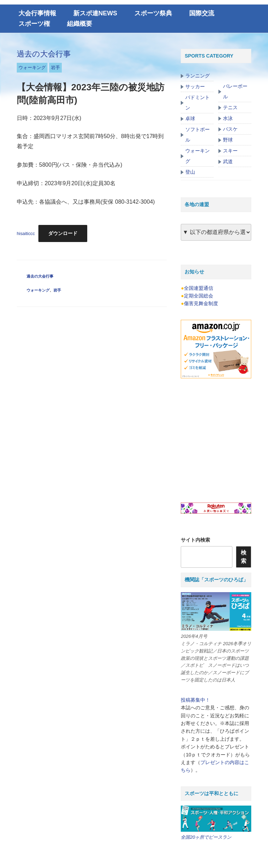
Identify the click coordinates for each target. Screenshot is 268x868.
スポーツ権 (34, 24)
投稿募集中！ (195, 700)
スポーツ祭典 (153, 13)
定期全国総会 (199, 296)
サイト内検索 (195, 540)
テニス (230, 107)
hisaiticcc (26, 233)
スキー (230, 151)
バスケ (230, 129)
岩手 (55, 67)
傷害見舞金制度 (201, 303)
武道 (228, 161)
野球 (228, 140)
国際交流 (202, 13)
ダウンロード (63, 233)
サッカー (195, 86)
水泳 (228, 118)
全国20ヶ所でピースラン (206, 837)
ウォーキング (32, 67)
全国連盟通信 (199, 288)
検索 (244, 557)
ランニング (198, 76)
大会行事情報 (37, 13)
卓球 (190, 119)
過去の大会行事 (44, 54)
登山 (190, 172)
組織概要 (80, 24)
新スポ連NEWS (95, 13)
